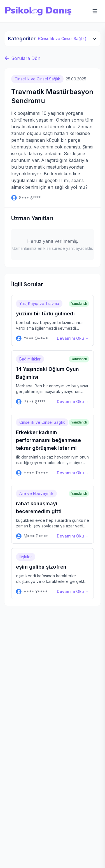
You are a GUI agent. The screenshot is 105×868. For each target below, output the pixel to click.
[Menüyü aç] (95, 11)
